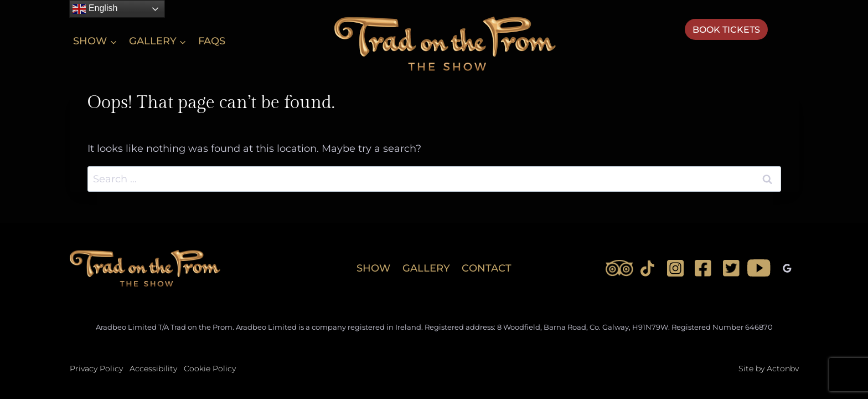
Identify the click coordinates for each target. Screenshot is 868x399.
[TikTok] (648, 268)
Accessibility (153, 369)
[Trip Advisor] (619, 268)
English (95, 9)
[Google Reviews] (787, 268)
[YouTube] (759, 268)
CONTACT (487, 268)
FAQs (212, 41)
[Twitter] (731, 268)
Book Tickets (726, 30)
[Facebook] (703, 268)
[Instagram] (675, 268)
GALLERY (426, 268)
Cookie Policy (210, 369)
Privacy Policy (96, 369)
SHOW (373, 268)
